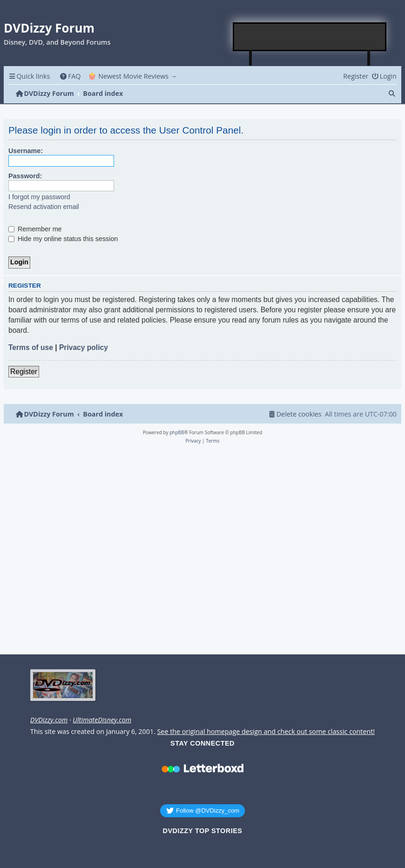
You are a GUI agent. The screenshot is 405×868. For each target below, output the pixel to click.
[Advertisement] (310, 37)
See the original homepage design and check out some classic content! (266, 732)
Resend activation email (44, 207)
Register (24, 372)
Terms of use (31, 347)
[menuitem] (70, 76)
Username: (26, 151)
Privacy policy (84, 347)
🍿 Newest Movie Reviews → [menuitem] (132, 76)
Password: (25, 176)
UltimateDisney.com (102, 720)
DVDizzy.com (49, 720)
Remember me (35, 229)
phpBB (177, 432)
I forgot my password (39, 197)
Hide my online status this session (63, 239)
